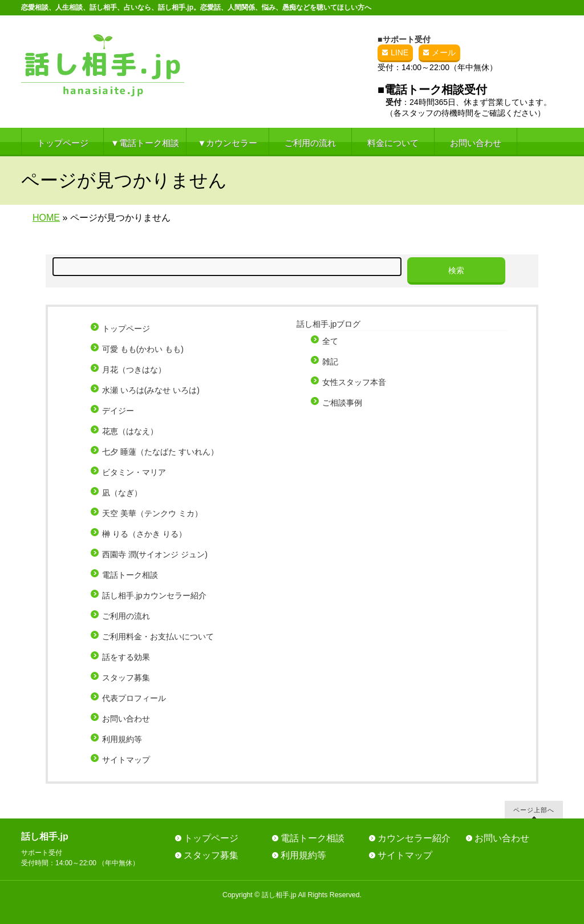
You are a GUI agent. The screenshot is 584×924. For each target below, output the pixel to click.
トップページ (126, 329)
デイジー (118, 411)
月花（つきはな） (134, 370)
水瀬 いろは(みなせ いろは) (151, 390)
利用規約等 (122, 739)
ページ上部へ (534, 810)
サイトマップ (126, 760)
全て (330, 341)
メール (444, 52)
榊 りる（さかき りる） (144, 534)
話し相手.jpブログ (329, 324)
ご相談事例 (342, 403)
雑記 (330, 362)
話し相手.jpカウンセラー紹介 (154, 595)
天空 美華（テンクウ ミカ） (152, 513)
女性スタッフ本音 (354, 382)
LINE (400, 52)
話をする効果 (126, 657)
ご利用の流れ (126, 616)
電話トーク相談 (130, 575)
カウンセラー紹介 (414, 838)
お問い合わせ (126, 719)
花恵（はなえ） (130, 431)
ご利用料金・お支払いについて (158, 637)
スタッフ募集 (126, 678)
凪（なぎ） (122, 493)
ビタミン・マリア (134, 472)
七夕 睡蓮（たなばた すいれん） (160, 452)
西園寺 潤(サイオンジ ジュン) (155, 554)
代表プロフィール (134, 698)
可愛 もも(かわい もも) (143, 349)
